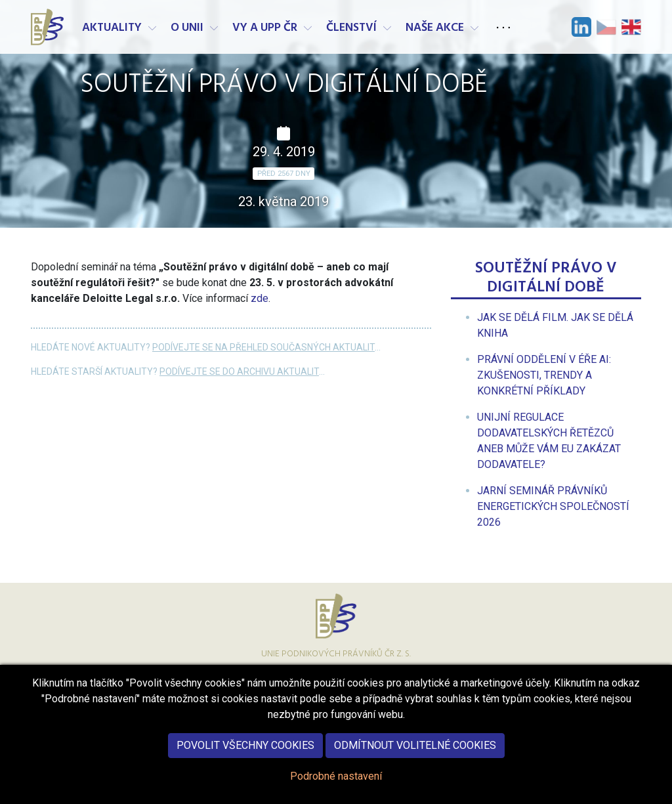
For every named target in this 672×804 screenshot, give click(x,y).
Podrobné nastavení (336, 792)
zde (260, 298)
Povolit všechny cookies (245, 761)
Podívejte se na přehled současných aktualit (263, 347)
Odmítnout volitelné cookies (415, 761)
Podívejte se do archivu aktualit (239, 371)
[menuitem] (544, 375)
